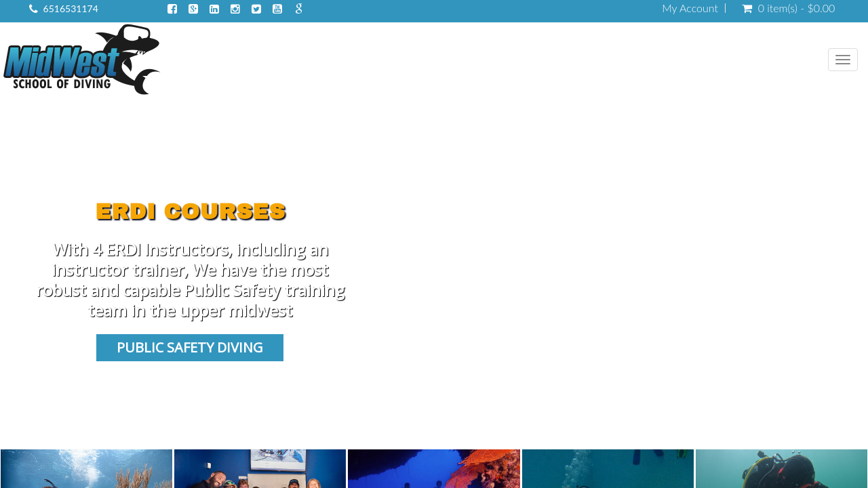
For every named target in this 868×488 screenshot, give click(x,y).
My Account (690, 8)
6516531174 (71, 8)
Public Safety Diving (190, 347)
